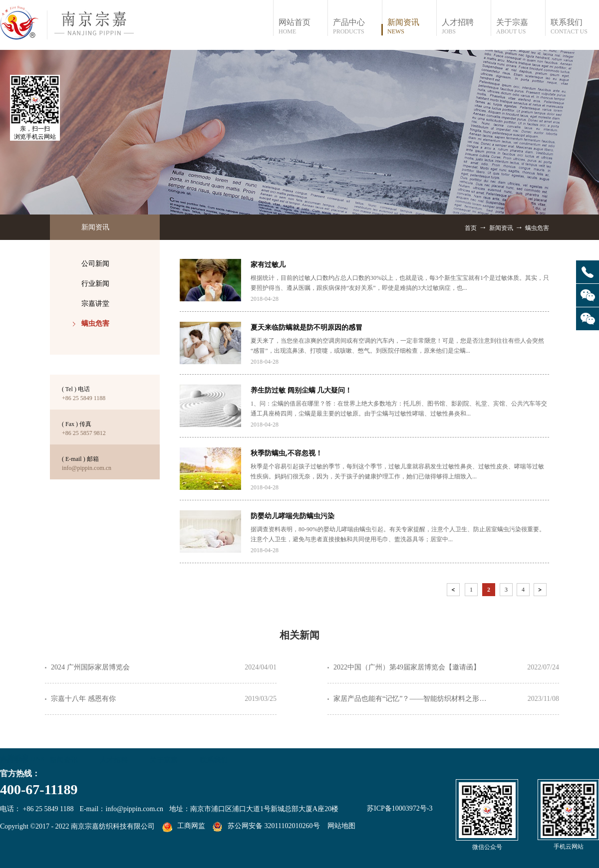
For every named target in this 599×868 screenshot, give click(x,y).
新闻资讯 (501, 228)
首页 (471, 228)
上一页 (454, 591)
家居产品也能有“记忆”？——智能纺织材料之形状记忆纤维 (413, 699)
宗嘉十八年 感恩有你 (83, 699)
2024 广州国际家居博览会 (90, 667)
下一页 (541, 591)
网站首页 (303, 27)
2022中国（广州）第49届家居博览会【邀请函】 (407, 667)
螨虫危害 (537, 228)
